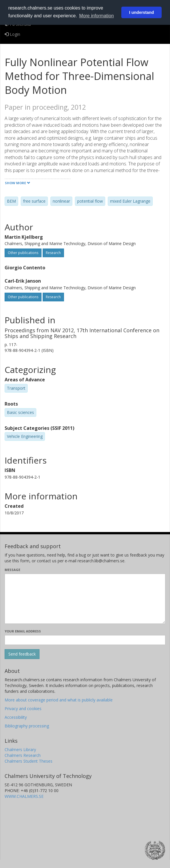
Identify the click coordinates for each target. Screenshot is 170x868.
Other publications (23, 253)
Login (12, 34)
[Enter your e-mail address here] (85, 640)
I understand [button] (141, 12)
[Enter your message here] (85, 599)
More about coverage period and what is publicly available (59, 700)
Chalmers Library (20, 750)
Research (53, 253)
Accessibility (16, 717)
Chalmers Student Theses (29, 761)
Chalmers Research (23, 755)
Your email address (23, 631)
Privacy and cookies (23, 709)
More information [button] (97, 16)
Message (12, 570)
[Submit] (22, 654)
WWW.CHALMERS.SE (24, 796)
